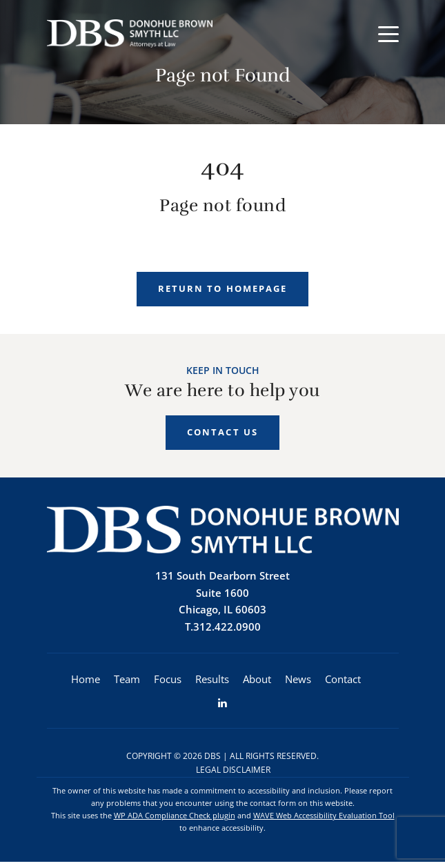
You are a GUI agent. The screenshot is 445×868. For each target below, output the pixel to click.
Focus (168, 682)
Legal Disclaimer (233, 775)
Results (212, 682)
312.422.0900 (227, 629)
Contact (343, 682)
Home (86, 682)
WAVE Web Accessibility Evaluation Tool (324, 821)
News (298, 682)
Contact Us (222, 433)
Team (127, 682)
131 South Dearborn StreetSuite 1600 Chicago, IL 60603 (222, 595)
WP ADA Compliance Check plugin (175, 821)
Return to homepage (222, 289)
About (257, 682)
